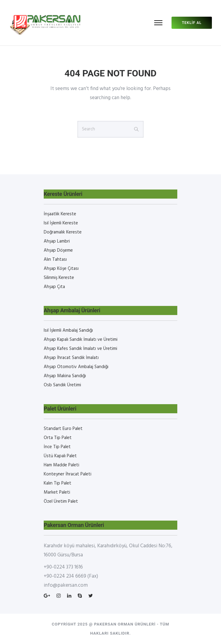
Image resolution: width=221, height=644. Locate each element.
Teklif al (192, 23)
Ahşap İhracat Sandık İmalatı (71, 358)
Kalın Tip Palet (58, 483)
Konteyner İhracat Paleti (68, 474)
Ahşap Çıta (54, 287)
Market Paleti (57, 492)
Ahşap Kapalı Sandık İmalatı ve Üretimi (81, 340)
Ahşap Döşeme (58, 250)
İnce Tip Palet (57, 447)
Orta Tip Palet (58, 438)
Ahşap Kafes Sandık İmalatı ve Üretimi (80, 349)
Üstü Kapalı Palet (60, 456)
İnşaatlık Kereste (60, 214)
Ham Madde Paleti (61, 465)
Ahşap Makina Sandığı (65, 376)
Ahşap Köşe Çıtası (61, 269)
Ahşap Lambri (57, 241)
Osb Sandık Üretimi (62, 385)
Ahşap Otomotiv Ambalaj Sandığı (76, 367)
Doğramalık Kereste (63, 232)
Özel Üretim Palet (61, 501)
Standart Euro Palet (63, 429)
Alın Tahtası (55, 260)
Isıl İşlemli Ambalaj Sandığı (68, 330)
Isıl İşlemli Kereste (61, 223)
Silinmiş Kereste (59, 278)
